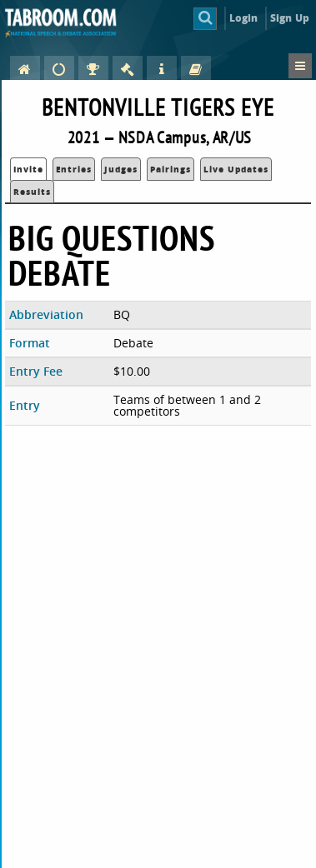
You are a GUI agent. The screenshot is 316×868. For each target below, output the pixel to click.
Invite (28, 169)
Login (244, 18)
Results (32, 192)
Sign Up (290, 18)
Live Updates (236, 169)
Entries (74, 169)
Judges (121, 169)
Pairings (171, 169)
